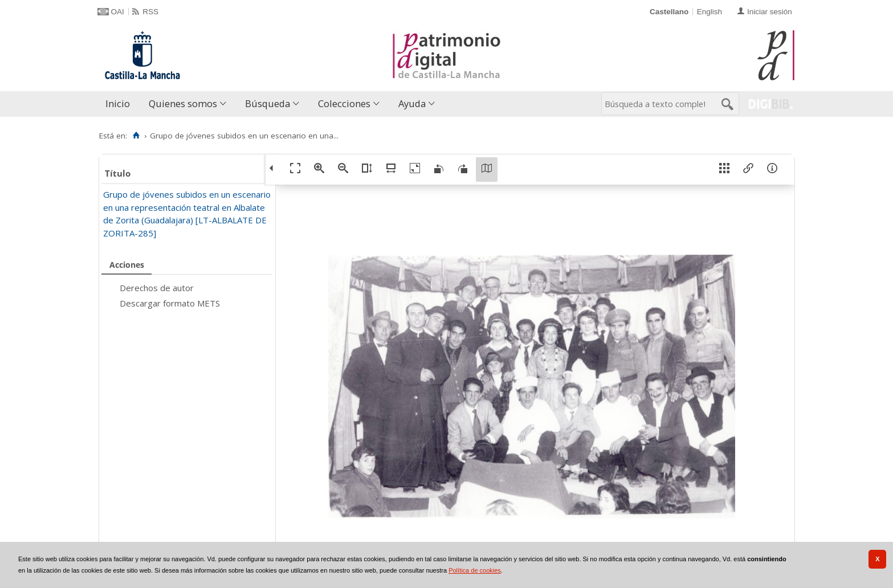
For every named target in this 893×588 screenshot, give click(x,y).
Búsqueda (268, 103)
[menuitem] (120, 104)
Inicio (118, 103)
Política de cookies (475, 570)
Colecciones (344, 103)
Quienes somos (183, 103)
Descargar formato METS (170, 303)
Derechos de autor (157, 288)
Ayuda (412, 103)
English (709, 12)
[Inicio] (136, 136)
